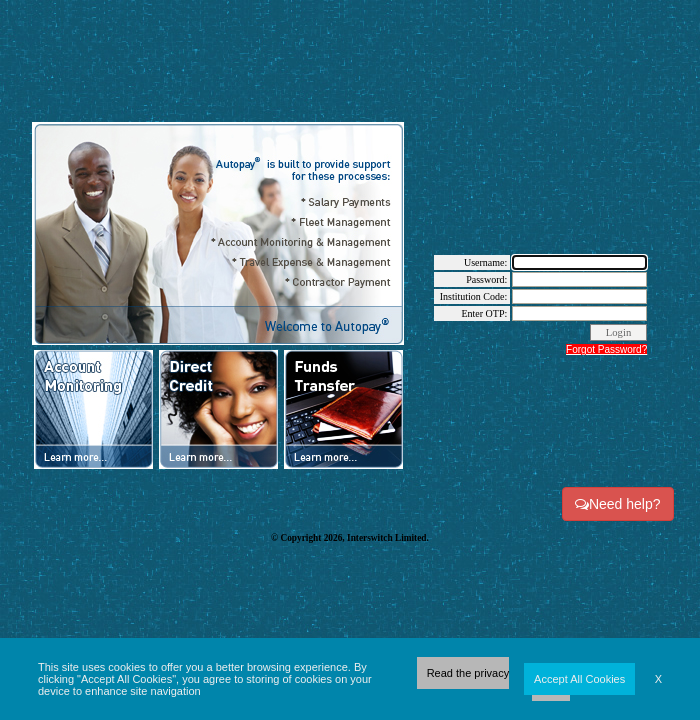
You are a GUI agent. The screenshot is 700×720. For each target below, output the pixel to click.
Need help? (618, 504)
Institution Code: (474, 296)
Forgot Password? (606, 349)
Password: (486, 279)
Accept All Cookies (579, 679)
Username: (485, 262)
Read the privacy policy (494, 679)
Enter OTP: (484, 313)
